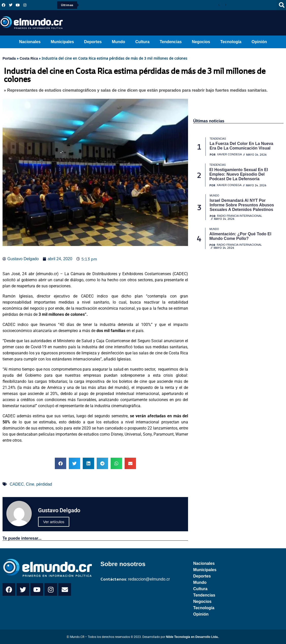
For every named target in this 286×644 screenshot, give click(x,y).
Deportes (93, 42)
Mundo (119, 42)
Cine (30, 484)
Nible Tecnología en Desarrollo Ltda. (192, 637)
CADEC (17, 484)
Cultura (142, 42)
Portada (9, 58)
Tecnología (231, 42)
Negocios (201, 42)
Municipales (62, 42)
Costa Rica (29, 58)
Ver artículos (54, 522)
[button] (61, 463)
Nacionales (30, 42)
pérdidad (44, 484)
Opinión (259, 42)
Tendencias (171, 42)
